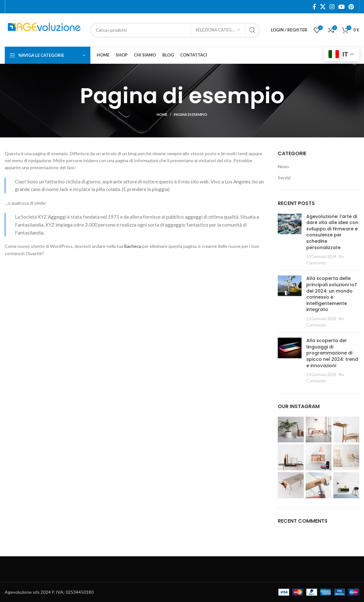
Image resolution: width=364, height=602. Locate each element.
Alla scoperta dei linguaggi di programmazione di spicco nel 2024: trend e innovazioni (332, 353)
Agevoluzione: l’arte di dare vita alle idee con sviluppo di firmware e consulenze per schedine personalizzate (332, 232)
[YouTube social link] (341, 7)
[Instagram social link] (332, 7)
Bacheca (133, 246)
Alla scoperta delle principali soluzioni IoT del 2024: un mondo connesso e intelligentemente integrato (332, 294)
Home (162, 114)
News (283, 166)
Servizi (284, 178)
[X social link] (323, 7)
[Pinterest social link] (351, 7)
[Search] (175, 30)
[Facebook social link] (314, 7)
